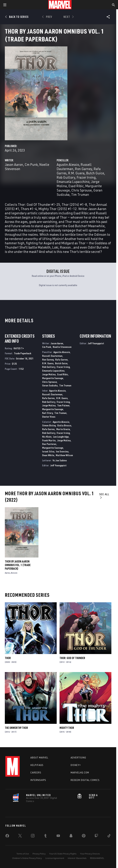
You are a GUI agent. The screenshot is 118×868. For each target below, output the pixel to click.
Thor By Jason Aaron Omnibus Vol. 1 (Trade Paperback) (18, 565)
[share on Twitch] (96, 836)
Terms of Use (23, 854)
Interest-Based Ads (77, 858)
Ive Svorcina (62, 451)
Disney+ (76, 765)
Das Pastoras (49, 444)
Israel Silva (48, 451)
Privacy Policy (39, 854)
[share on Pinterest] (84, 836)
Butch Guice (95, 173)
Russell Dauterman (52, 356)
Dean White (48, 455)
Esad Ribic (76, 186)
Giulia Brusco (64, 425)
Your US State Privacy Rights (63, 854)
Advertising (78, 758)
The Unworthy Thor (16, 728)
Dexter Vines (49, 417)
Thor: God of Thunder (72, 658)
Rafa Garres (62, 359)
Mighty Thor (67, 728)
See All (104, 496)
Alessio (14, 573)
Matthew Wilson (64, 455)
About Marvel (39, 758)
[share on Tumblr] (45, 836)
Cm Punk (31, 164)
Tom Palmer (63, 405)
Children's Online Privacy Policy (27, 858)
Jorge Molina (49, 374)
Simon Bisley (49, 425)
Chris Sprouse (82, 190)
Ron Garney (83, 169)
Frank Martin (49, 440)
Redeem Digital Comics (85, 780)
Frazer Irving (86, 177)
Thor (8, 658)
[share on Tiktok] (109, 836)
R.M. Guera (76, 173)
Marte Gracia (63, 429)
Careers (36, 773)
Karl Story (47, 413)
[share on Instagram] (33, 836)
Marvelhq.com (80, 773)
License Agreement (55, 858)
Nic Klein (47, 437)
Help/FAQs (37, 765)
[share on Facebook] (7, 837)
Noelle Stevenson (62, 347)
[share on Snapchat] (71, 836)
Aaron (7, 573)
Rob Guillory (66, 177)
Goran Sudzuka (50, 385)
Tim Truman (80, 194)
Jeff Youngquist (58, 465)
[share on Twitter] (20, 836)
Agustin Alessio (68, 164)
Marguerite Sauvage (53, 378)
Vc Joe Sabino (60, 460)
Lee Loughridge (61, 437)
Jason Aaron (14, 164)
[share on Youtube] (58, 836)
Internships (38, 780)
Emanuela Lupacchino (73, 182)
